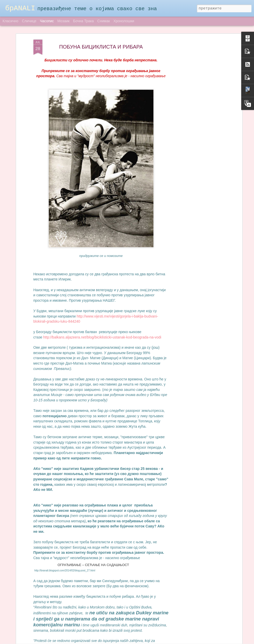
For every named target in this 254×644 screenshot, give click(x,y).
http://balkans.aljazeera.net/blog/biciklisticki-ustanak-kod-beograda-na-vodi (102, 290)
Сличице (29, 21)
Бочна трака (83, 21)
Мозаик (64, 21)
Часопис (47, 21)
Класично (10, 21)
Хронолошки (124, 21)
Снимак (104, 21)
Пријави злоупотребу (165, 641)
